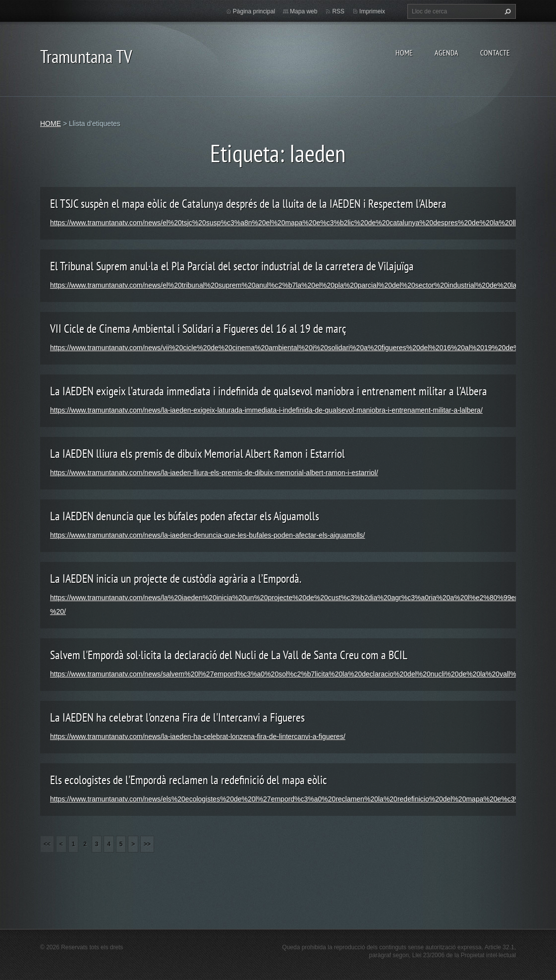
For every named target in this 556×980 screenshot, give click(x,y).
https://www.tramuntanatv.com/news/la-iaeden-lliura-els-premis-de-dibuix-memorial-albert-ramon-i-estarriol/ (214, 473)
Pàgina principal (254, 11)
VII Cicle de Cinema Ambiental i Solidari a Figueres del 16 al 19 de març (198, 329)
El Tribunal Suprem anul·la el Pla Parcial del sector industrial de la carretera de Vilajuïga (232, 266)
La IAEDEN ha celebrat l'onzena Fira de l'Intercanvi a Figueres (177, 717)
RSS (338, 11)
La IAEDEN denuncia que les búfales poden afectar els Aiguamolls (185, 516)
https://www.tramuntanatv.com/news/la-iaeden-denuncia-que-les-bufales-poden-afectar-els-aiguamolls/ (208, 535)
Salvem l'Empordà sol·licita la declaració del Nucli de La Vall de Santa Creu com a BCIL (229, 655)
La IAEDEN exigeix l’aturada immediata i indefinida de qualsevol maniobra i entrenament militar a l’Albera (269, 391)
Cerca (506, 11)
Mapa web (304, 11)
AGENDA (446, 53)
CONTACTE (495, 53)
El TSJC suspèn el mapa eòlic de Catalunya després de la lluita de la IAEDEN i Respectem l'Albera (248, 204)
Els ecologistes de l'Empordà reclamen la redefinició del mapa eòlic (189, 780)
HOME (404, 53)
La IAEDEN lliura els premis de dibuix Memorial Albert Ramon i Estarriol (197, 454)
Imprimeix (372, 11)
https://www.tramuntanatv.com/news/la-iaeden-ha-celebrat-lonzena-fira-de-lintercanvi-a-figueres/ (198, 736)
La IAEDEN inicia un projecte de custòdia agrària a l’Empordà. (176, 579)
